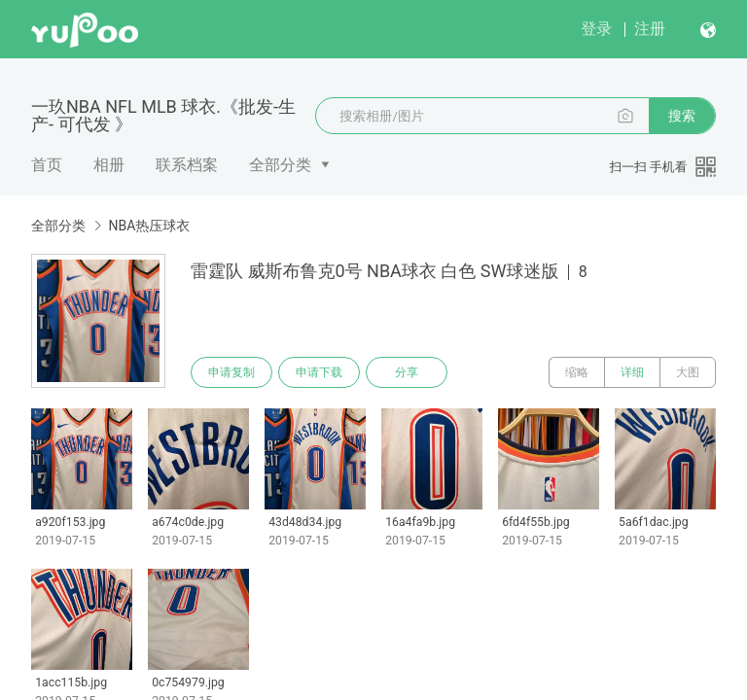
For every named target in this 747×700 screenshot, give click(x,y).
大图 (688, 372)
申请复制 (231, 372)
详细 (632, 372)
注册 (650, 29)
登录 (596, 29)
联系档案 (187, 165)
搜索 (682, 116)
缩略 (577, 372)
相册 (109, 165)
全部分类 (280, 165)
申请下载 (319, 372)
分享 (407, 372)
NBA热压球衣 (149, 226)
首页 (47, 165)
